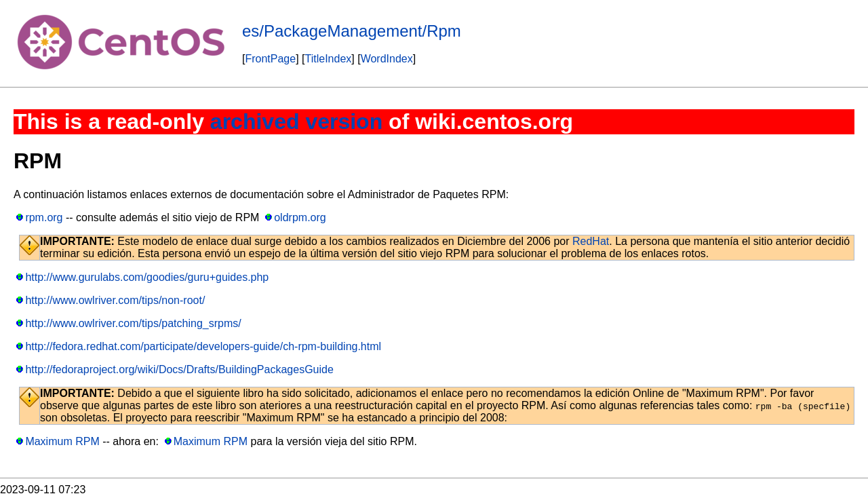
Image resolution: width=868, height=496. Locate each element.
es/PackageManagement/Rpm (352, 31)
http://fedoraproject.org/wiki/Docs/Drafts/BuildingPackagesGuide (179, 369)
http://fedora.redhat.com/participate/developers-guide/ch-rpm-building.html (203, 346)
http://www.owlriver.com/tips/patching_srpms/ (133, 323)
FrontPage (270, 59)
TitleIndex (329, 59)
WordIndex (387, 59)
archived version (296, 121)
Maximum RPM (62, 441)
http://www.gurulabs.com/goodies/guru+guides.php (147, 277)
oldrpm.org (300, 217)
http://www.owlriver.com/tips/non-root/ (115, 300)
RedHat (591, 241)
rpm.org (44, 217)
